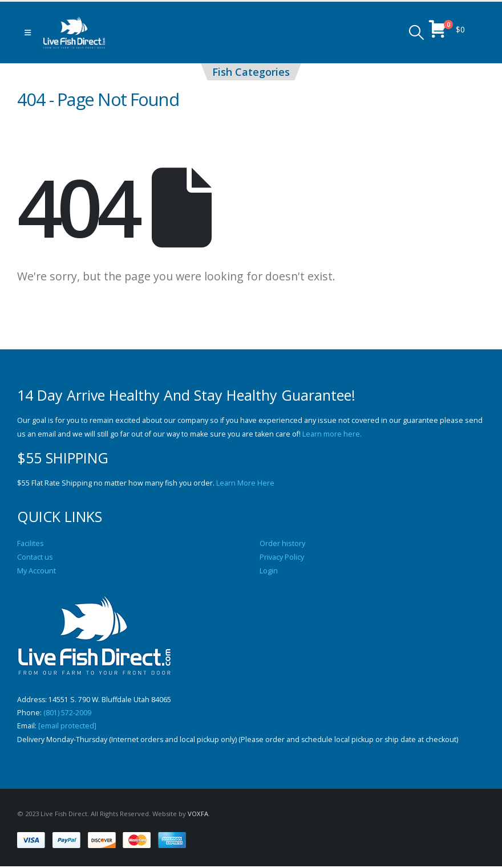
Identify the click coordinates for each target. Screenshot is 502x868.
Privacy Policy (282, 557)
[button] (28, 32)
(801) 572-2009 (67, 713)
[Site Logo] (74, 32)
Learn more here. (332, 434)
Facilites (31, 543)
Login (269, 571)
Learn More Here (245, 483)
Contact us (35, 557)
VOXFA (198, 815)
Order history (282, 543)
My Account (37, 571)
